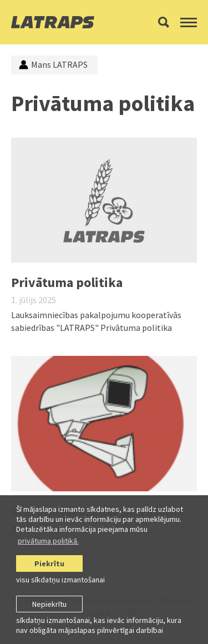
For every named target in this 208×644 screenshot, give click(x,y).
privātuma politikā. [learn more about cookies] (48, 541)
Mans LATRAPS (53, 64)
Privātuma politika (67, 282)
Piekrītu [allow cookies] (49, 563)
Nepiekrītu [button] (49, 604)
